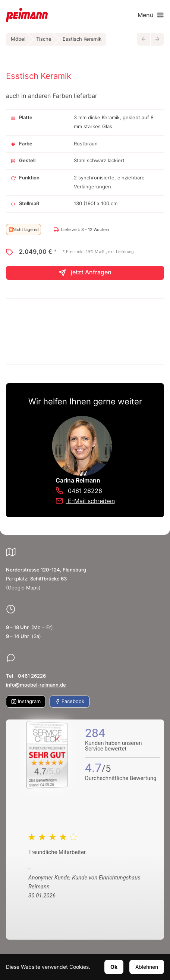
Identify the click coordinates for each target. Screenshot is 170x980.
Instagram (26, 701)
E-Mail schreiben (85, 501)
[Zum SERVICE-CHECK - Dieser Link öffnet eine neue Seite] (47, 755)
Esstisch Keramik (82, 39)
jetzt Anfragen (85, 273)
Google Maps (23, 588)
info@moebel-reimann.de (36, 685)
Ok (114, 967)
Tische (44, 39)
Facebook (70, 701)
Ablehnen (147, 967)
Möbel (18, 39)
